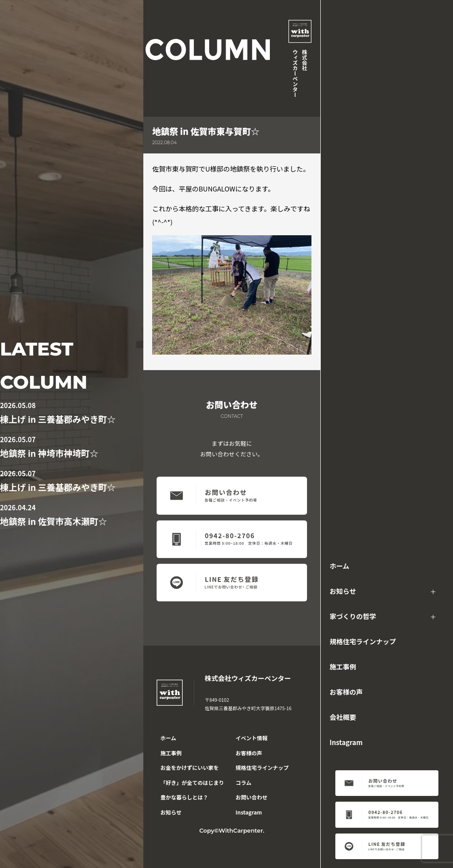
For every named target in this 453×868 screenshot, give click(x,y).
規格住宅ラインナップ (363, 641)
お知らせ (343, 591)
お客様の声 (346, 692)
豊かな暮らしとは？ (184, 797)
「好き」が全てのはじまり (192, 782)
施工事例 (343, 667)
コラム (244, 782)
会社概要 (343, 717)
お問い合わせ (252, 797)
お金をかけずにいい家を (190, 767)
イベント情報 (252, 738)
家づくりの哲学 (353, 616)
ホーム (340, 566)
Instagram (346, 742)
